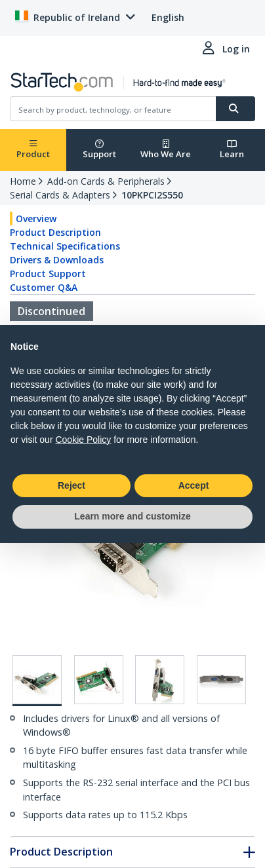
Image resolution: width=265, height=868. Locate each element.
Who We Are (166, 150)
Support (99, 150)
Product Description (55, 232)
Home (23, 181)
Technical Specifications (65, 246)
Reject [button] (71, 485)
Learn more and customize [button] (132, 516)
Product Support (48, 274)
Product (33, 150)
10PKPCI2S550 (152, 195)
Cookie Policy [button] (83, 440)
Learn (232, 150)
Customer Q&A (44, 287)
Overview (36, 218)
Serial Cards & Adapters (60, 195)
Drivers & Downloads (57, 260)
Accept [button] (194, 485)
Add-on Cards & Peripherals (106, 181)
